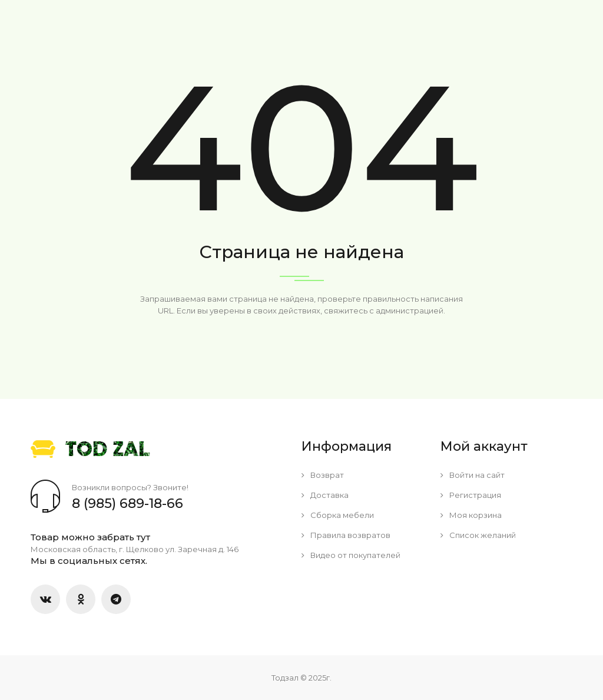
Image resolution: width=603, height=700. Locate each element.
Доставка (325, 495)
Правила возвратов (346, 535)
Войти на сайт (473, 475)
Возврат (323, 475)
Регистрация (471, 495)
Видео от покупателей (351, 555)
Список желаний (478, 535)
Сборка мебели (338, 515)
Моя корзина (471, 515)
